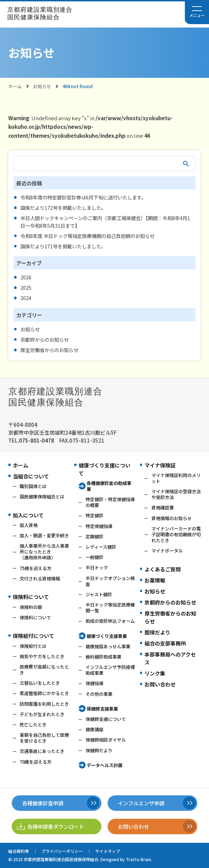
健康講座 (94, 729)
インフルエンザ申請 (141, 803)
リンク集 (155, 673)
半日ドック (97, 567)
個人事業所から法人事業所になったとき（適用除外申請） (44, 552)
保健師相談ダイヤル (106, 740)
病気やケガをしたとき (42, 656)
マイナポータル (167, 551)
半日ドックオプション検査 (110, 581)
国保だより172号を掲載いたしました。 (63, 208)
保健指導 (94, 683)
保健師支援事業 (102, 709)
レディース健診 (101, 547)
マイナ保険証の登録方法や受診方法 (176, 494)
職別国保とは (33, 486)
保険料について (31, 597)
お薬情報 (155, 580)
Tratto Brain (138, 859)
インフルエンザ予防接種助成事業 (110, 670)
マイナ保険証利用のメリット (176, 478)
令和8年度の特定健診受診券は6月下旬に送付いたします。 (83, 197)
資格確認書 (163, 508)
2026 (26, 277)
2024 (26, 298)
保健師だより (99, 750)
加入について (28, 515)
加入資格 (29, 525)
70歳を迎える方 (36, 762)
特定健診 (94, 515)
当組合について (31, 476)
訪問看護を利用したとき (44, 704)
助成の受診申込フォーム (110, 621)
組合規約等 (19, 851)
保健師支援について (106, 719)
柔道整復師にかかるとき (44, 693)
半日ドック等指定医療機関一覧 (110, 608)
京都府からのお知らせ (44, 339)
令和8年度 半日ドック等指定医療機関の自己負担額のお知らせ (87, 236)
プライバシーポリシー (62, 851)
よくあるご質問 (163, 569)
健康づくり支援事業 (107, 636)
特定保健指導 (99, 526)
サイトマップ (108, 851)
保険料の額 (31, 607)
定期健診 (94, 536)
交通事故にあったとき (42, 751)
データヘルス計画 (104, 765)
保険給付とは (33, 646)
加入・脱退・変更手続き (44, 535)
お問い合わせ (160, 684)
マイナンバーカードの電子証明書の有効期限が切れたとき (176, 534)
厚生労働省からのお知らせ (49, 350)
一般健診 (94, 557)
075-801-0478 (37, 440)
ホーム (15, 86)
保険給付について (33, 636)
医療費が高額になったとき (44, 670)
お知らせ (42, 86)
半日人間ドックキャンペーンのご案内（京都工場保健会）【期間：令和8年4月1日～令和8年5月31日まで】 (105, 221)
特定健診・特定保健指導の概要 (110, 502)
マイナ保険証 (160, 465)
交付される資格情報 (40, 578)
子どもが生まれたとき (42, 714)
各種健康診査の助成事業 (109, 486)
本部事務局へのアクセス (170, 658)
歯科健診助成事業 (103, 657)
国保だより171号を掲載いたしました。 (63, 246)
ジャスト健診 (99, 594)
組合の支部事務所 (165, 643)
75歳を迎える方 (36, 568)
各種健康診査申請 (43, 803)
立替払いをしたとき (40, 683)
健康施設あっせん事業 (108, 646)
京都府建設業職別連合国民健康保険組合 (40, 13)
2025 (26, 287)
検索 (186, 164)
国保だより (157, 632)
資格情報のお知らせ (172, 518)
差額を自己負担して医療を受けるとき (44, 738)
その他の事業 (99, 694)
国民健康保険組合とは (42, 497)
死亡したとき (33, 725)
